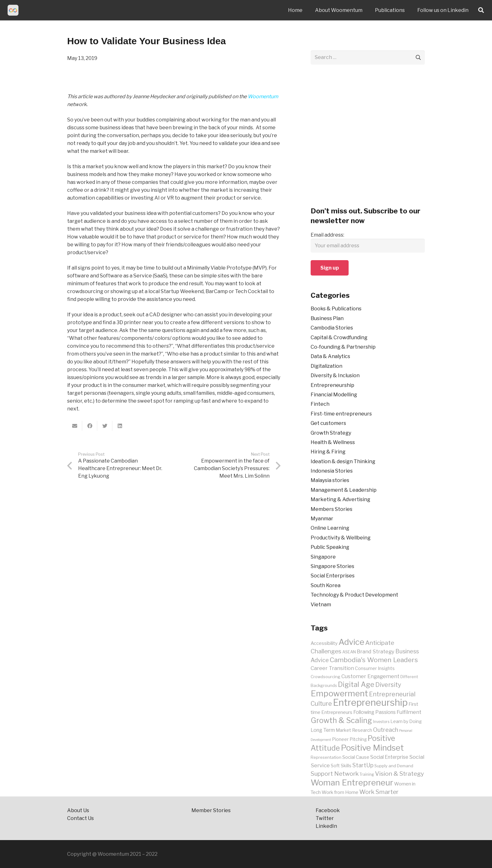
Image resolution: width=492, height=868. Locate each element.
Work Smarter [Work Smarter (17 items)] (379, 792)
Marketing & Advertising (340, 499)
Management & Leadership (344, 490)
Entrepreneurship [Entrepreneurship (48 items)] (370, 702)
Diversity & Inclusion (335, 375)
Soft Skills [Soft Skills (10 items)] (341, 766)
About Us (78, 810)
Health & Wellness (333, 442)
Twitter (325, 818)
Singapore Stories (332, 566)
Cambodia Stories (332, 328)
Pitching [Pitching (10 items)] (358, 739)
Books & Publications (336, 309)
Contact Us (81, 818)
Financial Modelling (334, 395)
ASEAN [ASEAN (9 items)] (349, 652)
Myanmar (322, 519)
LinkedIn (327, 826)
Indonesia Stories (332, 471)
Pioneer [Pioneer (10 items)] (340, 739)
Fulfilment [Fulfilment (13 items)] (409, 712)
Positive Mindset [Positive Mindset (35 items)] (372, 748)
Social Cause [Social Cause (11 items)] (356, 757)
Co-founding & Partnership (343, 347)
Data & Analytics (330, 356)
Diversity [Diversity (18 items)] (388, 685)
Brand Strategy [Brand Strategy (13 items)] (376, 651)
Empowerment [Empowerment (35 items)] (339, 693)
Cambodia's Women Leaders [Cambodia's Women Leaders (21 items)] (374, 660)
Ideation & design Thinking (343, 461)
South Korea (326, 585)
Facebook (328, 810)
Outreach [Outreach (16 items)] (386, 730)
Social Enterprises (333, 576)
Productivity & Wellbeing (341, 538)
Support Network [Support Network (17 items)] (335, 774)
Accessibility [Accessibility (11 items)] (324, 643)
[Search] (481, 10)
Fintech (320, 404)
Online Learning (330, 528)
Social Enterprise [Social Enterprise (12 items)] (389, 757)
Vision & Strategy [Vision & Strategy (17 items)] (399, 774)
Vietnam (321, 605)
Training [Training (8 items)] (367, 774)
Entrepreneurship (332, 385)
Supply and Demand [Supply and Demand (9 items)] (394, 766)
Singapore (323, 557)
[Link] (13, 10)
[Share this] (90, 426)
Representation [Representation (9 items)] (326, 757)
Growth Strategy (331, 433)
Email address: (327, 235)
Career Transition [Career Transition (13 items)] (332, 668)
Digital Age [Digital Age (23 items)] (356, 684)
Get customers (328, 423)
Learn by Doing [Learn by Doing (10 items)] (406, 721)
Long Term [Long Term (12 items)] (323, 730)
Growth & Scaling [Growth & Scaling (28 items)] (341, 720)
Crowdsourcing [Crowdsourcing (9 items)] (326, 677)
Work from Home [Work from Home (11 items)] (340, 792)
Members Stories (332, 509)
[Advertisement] (368, 139)
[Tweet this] (105, 426)
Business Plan (327, 318)
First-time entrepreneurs (341, 414)
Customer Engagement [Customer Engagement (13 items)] (370, 676)
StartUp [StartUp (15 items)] (363, 765)
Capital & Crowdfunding (339, 338)
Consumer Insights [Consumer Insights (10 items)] (375, 668)
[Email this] (75, 426)
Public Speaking (330, 547)
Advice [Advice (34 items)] (351, 642)
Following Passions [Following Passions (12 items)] (374, 712)
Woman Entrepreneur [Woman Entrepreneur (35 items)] (352, 782)
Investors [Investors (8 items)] (381, 722)
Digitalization (326, 366)
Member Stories (211, 810)
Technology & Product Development (354, 595)
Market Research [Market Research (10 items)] (354, 730)
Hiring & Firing (328, 452)
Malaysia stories (330, 480)
